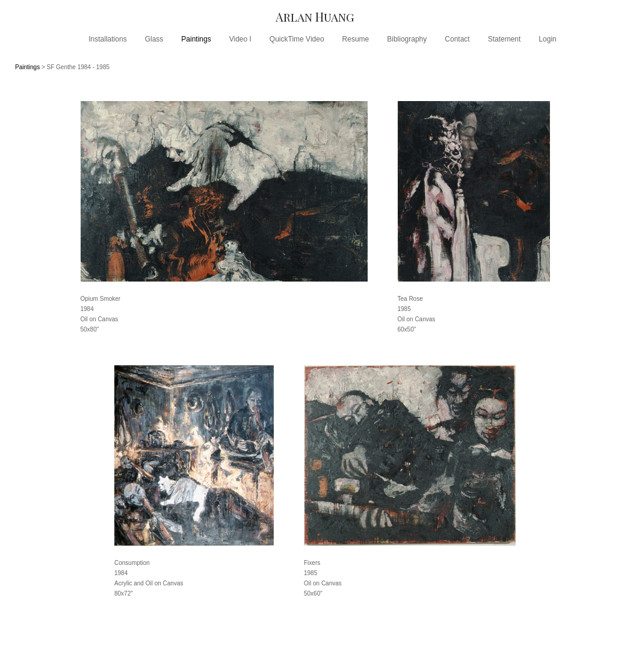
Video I (240, 39)
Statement (505, 39)
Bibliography (407, 39)
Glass (154, 39)
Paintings (196, 39)
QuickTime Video (297, 39)
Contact (457, 39)
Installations (107, 39)
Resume (356, 39)
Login (547, 39)
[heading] (315, 17)
